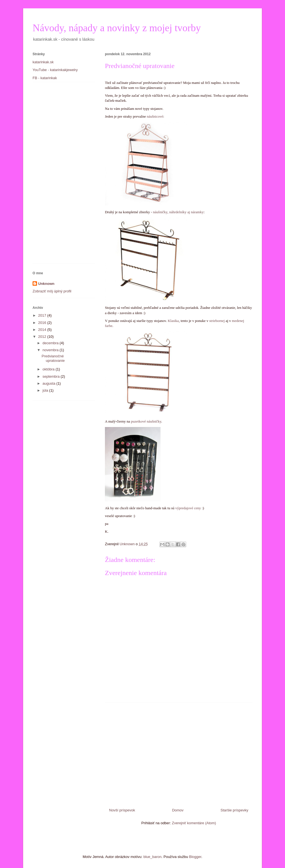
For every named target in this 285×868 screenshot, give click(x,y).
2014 (43, 330)
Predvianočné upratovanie (53, 358)
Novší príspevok (122, 810)
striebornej (217, 321)
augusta (50, 383)
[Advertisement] (179, 753)
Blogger (195, 857)
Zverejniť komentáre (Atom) (194, 823)
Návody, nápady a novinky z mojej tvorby (117, 28)
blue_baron (152, 857)
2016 (43, 323)
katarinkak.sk (43, 62)
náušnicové (155, 116)
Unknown (46, 284)
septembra (52, 376)
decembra (51, 343)
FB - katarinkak (45, 78)
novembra (51, 350)
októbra (49, 369)
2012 (43, 337)
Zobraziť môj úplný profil (52, 291)
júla (46, 390)
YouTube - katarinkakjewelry (55, 70)
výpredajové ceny (188, 508)
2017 (43, 315)
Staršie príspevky (234, 810)
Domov (178, 810)
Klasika (173, 321)
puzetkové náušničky (146, 421)
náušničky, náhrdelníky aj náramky (178, 212)
